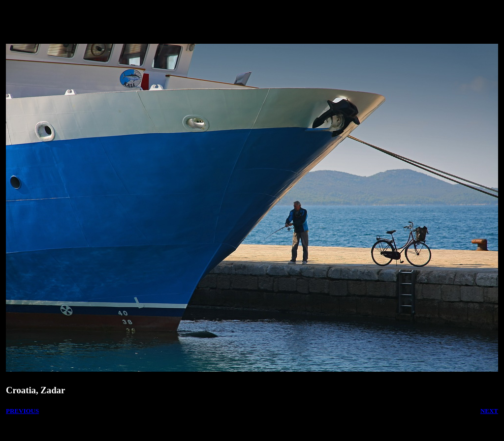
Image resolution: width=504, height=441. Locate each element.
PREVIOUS (22, 411)
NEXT (489, 411)
